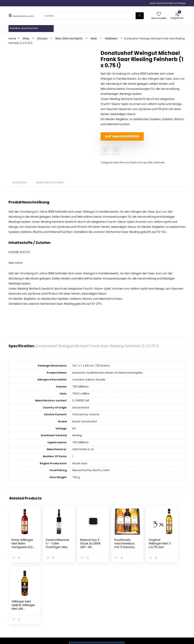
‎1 (73, 456)
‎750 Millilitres (80, 387)
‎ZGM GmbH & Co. (83, 449)
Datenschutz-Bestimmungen (169, 596)
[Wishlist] (159, 14)
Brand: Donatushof (85, 421)
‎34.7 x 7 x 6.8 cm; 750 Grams (91, 366)
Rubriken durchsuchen (24, 28)
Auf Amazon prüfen (121, 136)
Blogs (133, 604)
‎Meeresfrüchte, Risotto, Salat (91, 470)
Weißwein (111, 38)
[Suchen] (140, 16)
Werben (135, 614)
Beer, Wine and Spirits (69, 38)
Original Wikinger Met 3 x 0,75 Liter (139, 545)
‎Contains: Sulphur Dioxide (89, 380)
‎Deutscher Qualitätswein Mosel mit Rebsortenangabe (107, 373)
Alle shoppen (138, 599)
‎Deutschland (81, 408)
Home (12, 38)
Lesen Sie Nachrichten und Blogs (168, 3)
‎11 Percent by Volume (86, 414)
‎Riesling (77, 435)
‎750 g (76, 477)
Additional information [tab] (50, 182)
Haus (133, 594)
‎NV (74, 428)
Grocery (42, 38)
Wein (94, 38)
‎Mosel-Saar (80, 463)
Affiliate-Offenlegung (167, 609)
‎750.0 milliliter (81, 394)
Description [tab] (20, 182)
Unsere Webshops (141, 609)
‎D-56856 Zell (81, 400)
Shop (26, 38)
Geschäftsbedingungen (174, 602)
